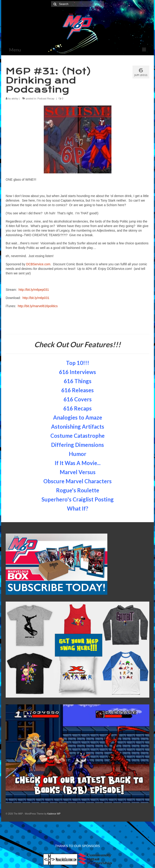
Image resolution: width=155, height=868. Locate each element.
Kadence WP (54, 814)
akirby (15, 99)
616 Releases (77, 390)
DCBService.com (38, 264)
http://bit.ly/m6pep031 (34, 290)
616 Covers (78, 399)
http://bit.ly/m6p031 (36, 298)
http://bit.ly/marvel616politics (38, 306)
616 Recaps (77, 408)
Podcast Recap (46, 99)
